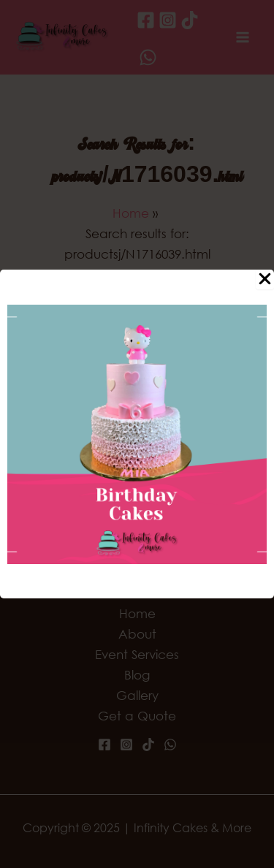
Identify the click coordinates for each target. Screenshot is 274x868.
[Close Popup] (265, 279)
